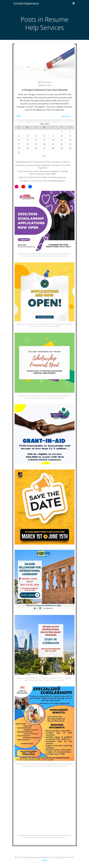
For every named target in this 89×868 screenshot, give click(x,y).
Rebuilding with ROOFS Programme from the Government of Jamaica (43, 162)
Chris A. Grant (46, 82)
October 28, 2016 (44, 85)
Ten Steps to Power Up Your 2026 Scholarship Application (43, 181)
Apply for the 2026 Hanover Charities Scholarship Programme (43, 177)
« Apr (44, 156)
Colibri (44, 860)
